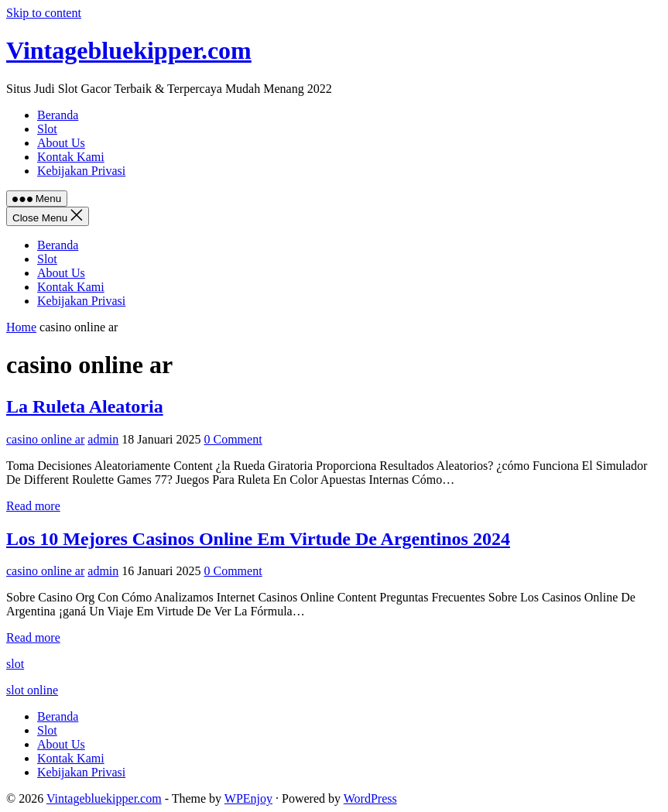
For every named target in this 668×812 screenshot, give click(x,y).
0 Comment (233, 439)
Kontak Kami (71, 287)
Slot (47, 259)
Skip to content (44, 13)
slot (15, 664)
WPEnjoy (248, 798)
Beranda (58, 245)
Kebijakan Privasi (81, 301)
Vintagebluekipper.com (129, 50)
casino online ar (45, 439)
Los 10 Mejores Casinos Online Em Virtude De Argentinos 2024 (258, 539)
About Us (61, 273)
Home (21, 327)
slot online (32, 690)
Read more (33, 506)
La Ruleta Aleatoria (85, 406)
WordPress (370, 798)
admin (103, 439)
